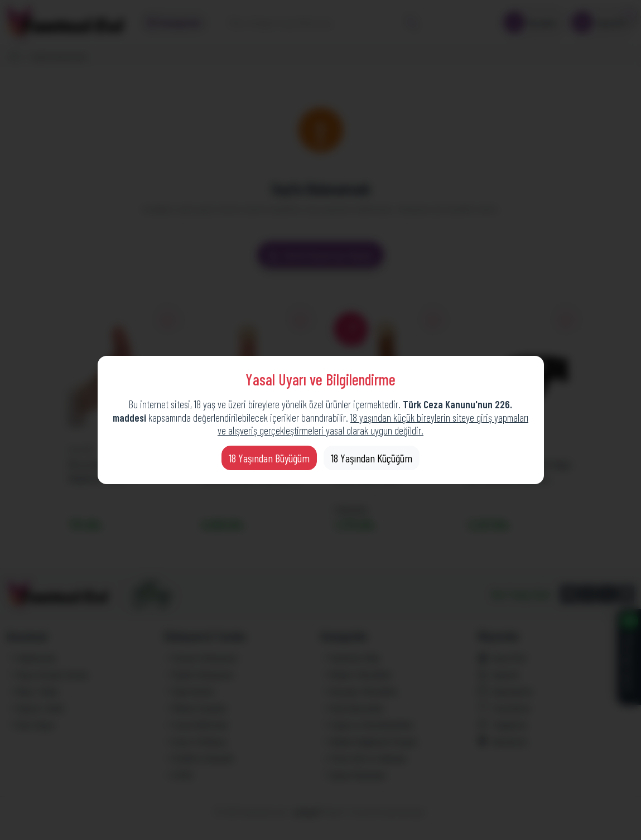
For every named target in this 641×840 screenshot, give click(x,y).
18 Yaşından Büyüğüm (269, 458)
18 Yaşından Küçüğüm (372, 458)
